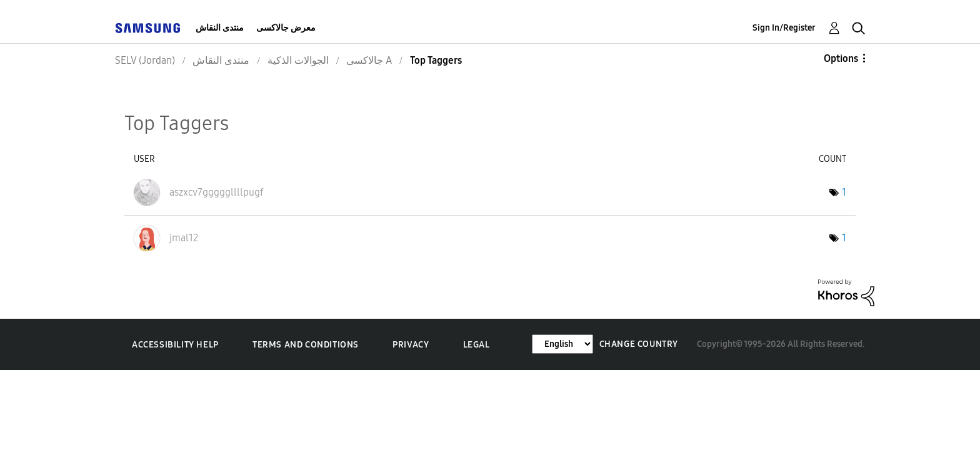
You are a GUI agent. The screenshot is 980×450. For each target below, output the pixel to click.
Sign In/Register (784, 28)
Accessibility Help (175, 345)
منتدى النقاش (220, 28)
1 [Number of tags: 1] (844, 192)
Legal (477, 345)
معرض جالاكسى (286, 28)
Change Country (639, 344)
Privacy (411, 345)
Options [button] (841, 58)
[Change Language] (562, 344)
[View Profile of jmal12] (184, 238)
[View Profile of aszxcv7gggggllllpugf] (217, 192)
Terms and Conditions (306, 345)
